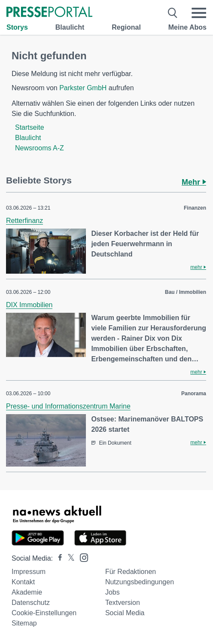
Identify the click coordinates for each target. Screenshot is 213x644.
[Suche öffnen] (173, 13)
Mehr (194, 182)
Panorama (194, 394)
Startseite (30, 127)
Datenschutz (31, 603)
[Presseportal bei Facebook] (58, 558)
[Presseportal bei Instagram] (81, 557)
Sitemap (24, 623)
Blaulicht (70, 27)
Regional (126, 27)
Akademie (27, 592)
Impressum (29, 572)
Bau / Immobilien (186, 292)
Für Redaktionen (131, 572)
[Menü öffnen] (199, 13)
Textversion (123, 603)
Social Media (125, 613)
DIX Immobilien (29, 305)
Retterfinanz (24, 221)
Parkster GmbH (83, 88)
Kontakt (23, 582)
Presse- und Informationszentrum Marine (68, 406)
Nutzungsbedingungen (140, 582)
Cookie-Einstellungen (44, 613)
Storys (17, 27)
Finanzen (195, 208)
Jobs (113, 592)
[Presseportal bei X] (68, 558)
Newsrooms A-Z (40, 148)
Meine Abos (187, 27)
